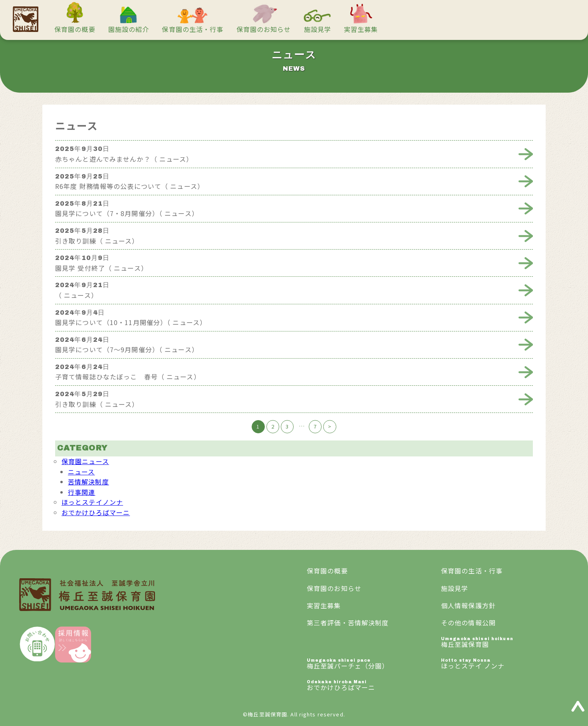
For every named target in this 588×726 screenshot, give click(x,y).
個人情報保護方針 (468, 605)
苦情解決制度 (88, 482)
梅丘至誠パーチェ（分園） (374, 664)
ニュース (81, 472)
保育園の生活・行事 (193, 29)
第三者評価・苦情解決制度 (348, 623)
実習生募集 (361, 29)
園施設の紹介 (129, 29)
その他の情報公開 (468, 623)
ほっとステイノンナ (92, 502)
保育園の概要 (75, 29)
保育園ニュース (85, 461)
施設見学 (318, 29)
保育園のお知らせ (264, 29)
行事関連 (81, 492)
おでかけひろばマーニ (96, 512)
